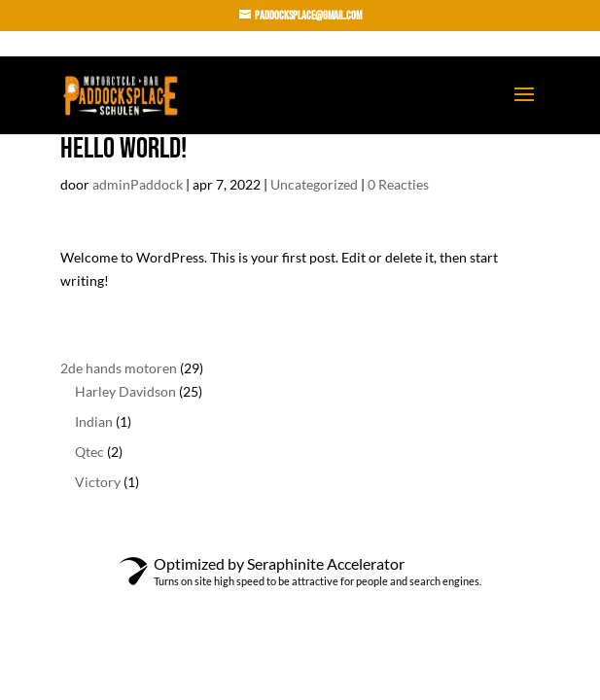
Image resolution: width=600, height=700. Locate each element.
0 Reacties (398, 184)
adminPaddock (138, 184)
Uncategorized (314, 184)
